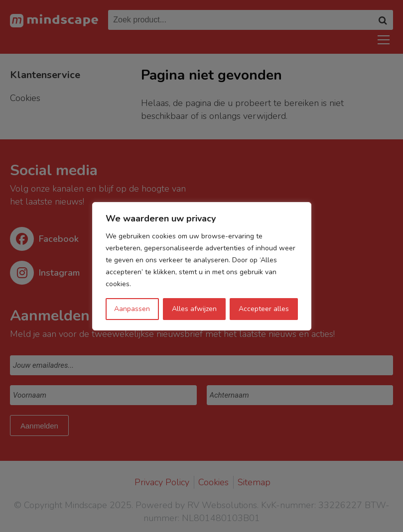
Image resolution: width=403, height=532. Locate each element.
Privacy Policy (162, 482)
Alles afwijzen (194, 309)
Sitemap (254, 482)
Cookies (213, 482)
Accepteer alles (264, 309)
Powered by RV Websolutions (196, 505)
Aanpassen (132, 309)
